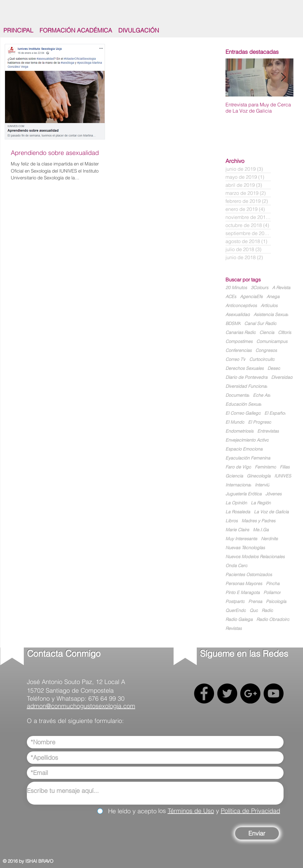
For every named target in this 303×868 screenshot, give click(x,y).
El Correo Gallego (243, 413)
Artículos (269, 306)
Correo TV (236, 359)
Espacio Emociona (244, 449)
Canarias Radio (241, 333)
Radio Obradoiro (273, 620)
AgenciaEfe (251, 297)
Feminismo (265, 467)
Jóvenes (274, 494)
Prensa (255, 602)
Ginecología (259, 476)
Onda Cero (236, 566)
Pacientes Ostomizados (249, 575)
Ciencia (267, 333)
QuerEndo (236, 611)
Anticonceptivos (241, 306)
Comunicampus (272, 342)
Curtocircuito (262, 359)
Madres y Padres (259, 521)
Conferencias (239, 351)
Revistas (234, 629)
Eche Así (262, 395)
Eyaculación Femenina (248, 458)
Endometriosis (240, 431)
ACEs (231, 297)
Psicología (276, 602)
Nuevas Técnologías (245, 548)
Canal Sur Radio (260, 324)
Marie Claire (237, 530)
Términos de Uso (191, 811)
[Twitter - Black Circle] (227, 693)
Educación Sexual (243, 404)
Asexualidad (238, 315)
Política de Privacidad (250, 811)
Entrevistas (268, 431)
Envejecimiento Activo (247, 440)
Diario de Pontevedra (246, 377)
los (163, 811)
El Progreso (260, 422)
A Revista (281, 288)
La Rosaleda (238, 512)
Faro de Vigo (238, 467)
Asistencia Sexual (271, 315)
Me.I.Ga (261, 530)
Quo (254, 611)
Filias (285, 467)
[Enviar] (257, 833)
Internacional (238, 485)
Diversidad (282, 377)
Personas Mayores (244, 584)
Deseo (274, 368)
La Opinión (236, 503)
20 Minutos (236, 288)
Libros (232, 521)
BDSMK (233, 324)
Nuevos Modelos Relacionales (255, 557)
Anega (273, 297)
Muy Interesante (241, 539)
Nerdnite (269, 539)
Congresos (266, 351)
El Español (275, 413)
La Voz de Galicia (271, 512)
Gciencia (234, 476)
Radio (267, 611)
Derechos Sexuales (245, 368)
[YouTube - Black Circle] (274, 693)
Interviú (262, 485)
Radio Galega (239, 620)
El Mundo (235, 422)
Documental (237, 395)
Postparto (235, 602)
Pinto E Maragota (243, 593)
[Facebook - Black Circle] (204, 693)
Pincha (273, 584)
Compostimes (239, 342)
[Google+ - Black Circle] (250, 693)
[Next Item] (284, 77)
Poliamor (272, 593)
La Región (261, 503)
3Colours (260, 288)
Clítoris (285, 333)
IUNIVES (283, 476)
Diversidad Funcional (246, 386)
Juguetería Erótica (244, 494)
